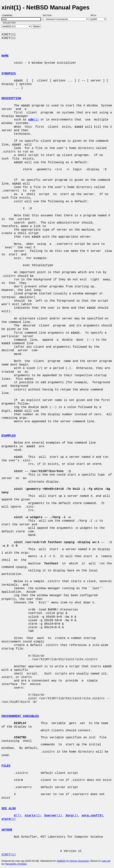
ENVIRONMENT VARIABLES (20, 716)
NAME (5, 56)
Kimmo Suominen (79, 861)
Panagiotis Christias (16, 864)
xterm (6, 819)
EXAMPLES (9, 436)
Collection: (9, 23)
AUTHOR (7, 830)
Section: (48, 15)
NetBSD (61, 861)
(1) (34, 120)
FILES (6, 766)
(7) (17, 816)
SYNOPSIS (9, 74)
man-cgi (106, 861)
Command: (8, 15)
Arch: (95, 15)
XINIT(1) (9, 855)
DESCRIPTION (11, 98)
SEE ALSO (9, 809)
